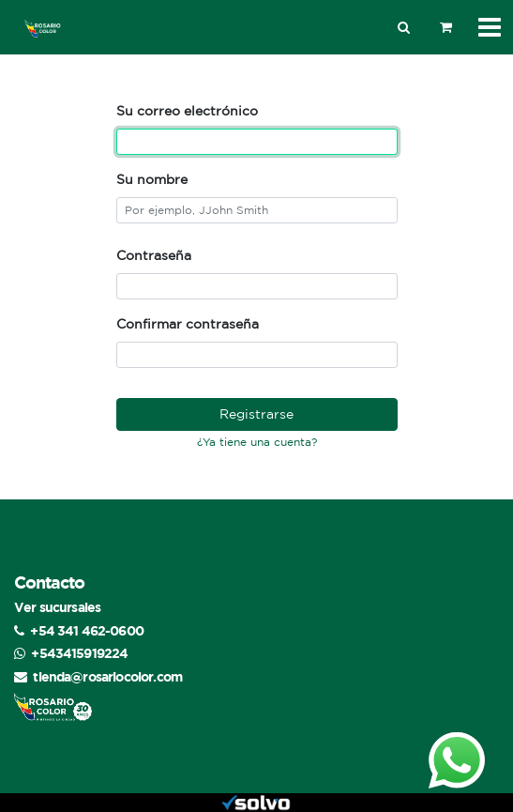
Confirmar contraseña (188, 324)
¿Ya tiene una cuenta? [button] (257, 442)
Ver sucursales (57, 607)
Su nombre (152, 179)
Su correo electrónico (187, 111)
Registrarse (256, 414)
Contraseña (154, 255)
